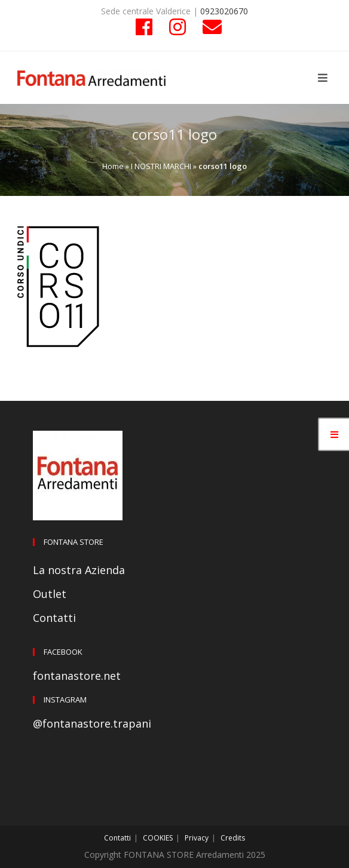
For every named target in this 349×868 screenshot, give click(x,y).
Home (113, 166)
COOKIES (158, 838)
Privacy (197, 838)
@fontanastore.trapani (92, 723)
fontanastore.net (77, 676)
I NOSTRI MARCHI (161, 166)
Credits (233, 838)
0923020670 (224, 11)
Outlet (50, 594)
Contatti (54, 618)
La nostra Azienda (79, 570)
